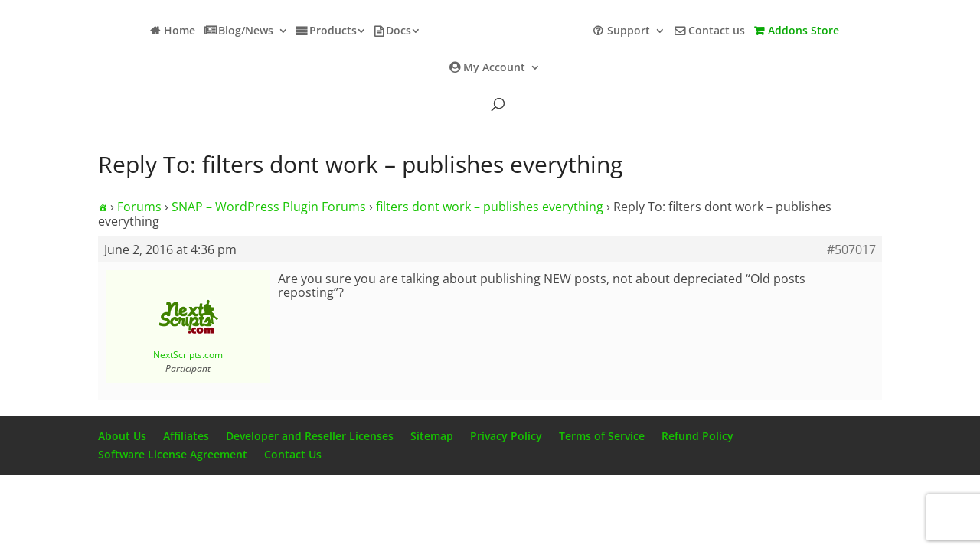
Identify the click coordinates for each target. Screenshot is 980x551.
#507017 (851, 249)
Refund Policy (697, 436)
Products (333, 31)
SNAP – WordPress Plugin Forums (269, 207)
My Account (494, 68)
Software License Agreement (173, 454)
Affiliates (186, 436)
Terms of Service (602, 436)
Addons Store (804, 31)
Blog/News (246, 31)
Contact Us (293, 454)
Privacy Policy (506, 436)
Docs (399, 31)
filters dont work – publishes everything (490, 207)
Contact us (717, 31)
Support (629, 31)
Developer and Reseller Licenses (310, 436)
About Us (122, 436)
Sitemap (432, 436)
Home (180, 31)
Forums (139, 207)
